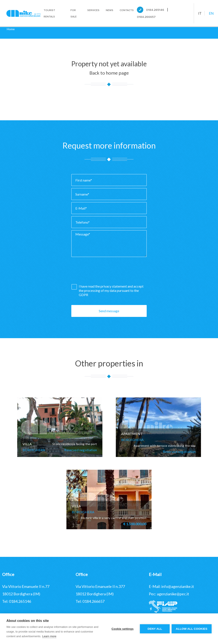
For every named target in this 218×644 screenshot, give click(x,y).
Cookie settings (122, 629)
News (110, 10)
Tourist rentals (49, 13)
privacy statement (114, 286)
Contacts (127, 10)
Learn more (49, 636)
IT (200, 13)
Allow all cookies (192, 629)
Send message (109, 311)
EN (211, 13)
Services (93, 10)
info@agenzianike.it (178, 586)
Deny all (155, 629)
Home (11, 29)
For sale (74, 13)
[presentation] (104, 272)
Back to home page (109, 73)
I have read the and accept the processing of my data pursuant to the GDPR (111, 290)
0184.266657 (146, 17)
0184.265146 (155, 10)
